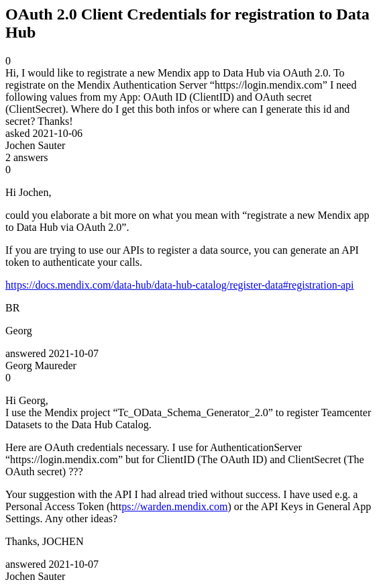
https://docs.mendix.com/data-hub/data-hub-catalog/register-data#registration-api (180, 285)
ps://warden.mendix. (165, 506)
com (219, 506)
